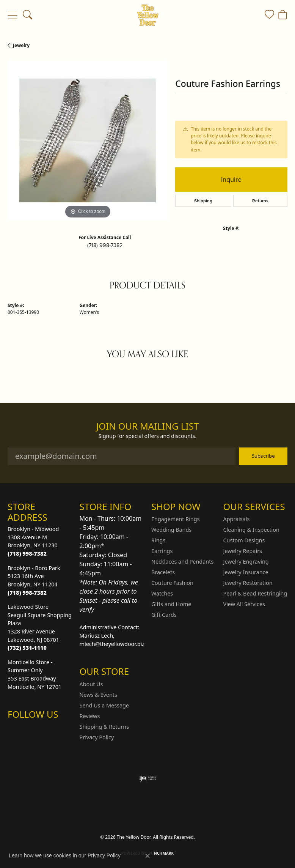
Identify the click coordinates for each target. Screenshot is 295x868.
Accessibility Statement (211, 817)
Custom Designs (244, 540)
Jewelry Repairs (243, 551)
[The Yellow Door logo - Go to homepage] (148, 15)
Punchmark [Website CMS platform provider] (161, 853)
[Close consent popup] (147, 856)
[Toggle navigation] (12, 15)
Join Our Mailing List (148, 426)
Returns (260, 201)
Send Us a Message (104, 705)
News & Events (98, 695)
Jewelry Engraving (246, 562)
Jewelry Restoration (248, 583)
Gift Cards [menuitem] (164, 615)
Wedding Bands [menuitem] (171, 530)
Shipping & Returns (104, 727)
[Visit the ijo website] (148, 778)
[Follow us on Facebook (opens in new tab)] (33, 729)
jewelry (21, 45)
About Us (91, 684)
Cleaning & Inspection (251, 530)
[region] (88, 140)
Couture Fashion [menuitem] (172, 583)
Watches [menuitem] (162, 593)
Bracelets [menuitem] (163, 572)
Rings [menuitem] (158, 540)
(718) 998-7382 (105, 245)
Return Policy (72, 817)
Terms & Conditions (155, 817)
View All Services (244, 604)
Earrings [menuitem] (162, 551)
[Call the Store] (27, 554)
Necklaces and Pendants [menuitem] (182, 562)
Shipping (203, 201)
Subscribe (263, 456)
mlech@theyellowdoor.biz (112, 644)
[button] (27, 15)
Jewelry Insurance (246, 572)
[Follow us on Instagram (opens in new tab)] (15, 729)
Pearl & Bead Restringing (255, 593)
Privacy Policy (97, 737)
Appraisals (237, 519)
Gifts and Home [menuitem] (171, 604)
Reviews (90, 716)
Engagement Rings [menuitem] (176, 519)
